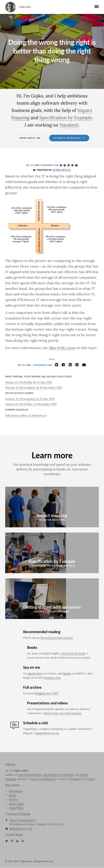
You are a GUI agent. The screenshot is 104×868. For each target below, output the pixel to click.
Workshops (16, 791)
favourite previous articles (57, 638)
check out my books (73, 654)
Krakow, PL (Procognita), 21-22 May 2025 (30, 399)
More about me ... (32, 138)
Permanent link (50, 165)
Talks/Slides (16, 808)
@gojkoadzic (35, 674)
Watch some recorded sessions (62, 713)
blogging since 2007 (46, 693)
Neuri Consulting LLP (43, 779)
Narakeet (69, 125)
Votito (91, 779)
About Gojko (16, 804)
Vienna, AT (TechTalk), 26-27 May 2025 (29, 382)
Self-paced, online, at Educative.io (26, 415)
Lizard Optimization (30, 775)
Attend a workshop (69, 138)
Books (12, 795)
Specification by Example (66, 118)
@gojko (67, 674)
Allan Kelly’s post (62, 348)
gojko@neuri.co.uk (48, 733)
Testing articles (61, 170)
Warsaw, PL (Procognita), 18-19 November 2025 (34, 387)
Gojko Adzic (10, 7)
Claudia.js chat (52, 678)
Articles (13, 800)
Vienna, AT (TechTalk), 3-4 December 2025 (31, 404)
